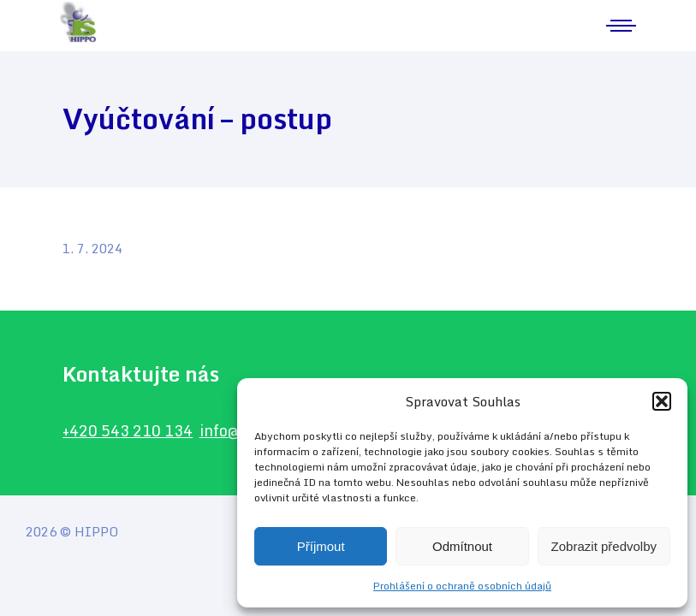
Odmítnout (462, 546)
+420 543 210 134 (129, 431)
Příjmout (321, 546)
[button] (662, 401)
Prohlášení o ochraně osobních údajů (462, 586)
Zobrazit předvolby (604, 546)
